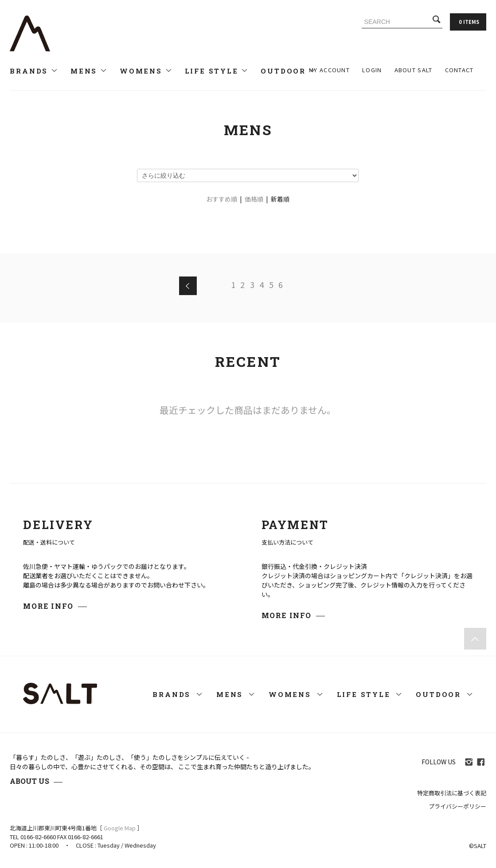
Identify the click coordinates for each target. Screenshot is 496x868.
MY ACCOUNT (329, 70)
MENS (89, 71)
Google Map (120, 828)
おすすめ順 (222, 199)
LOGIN (372, 70)
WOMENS (146, 71)
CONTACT (459, 70)
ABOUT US (29, 781)
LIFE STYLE (217, 71)
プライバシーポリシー (457, 806)
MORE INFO (48, 606)
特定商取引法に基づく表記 (452, 793)
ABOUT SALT (414, 70)
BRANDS (34, 71)
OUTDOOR (288, 71)
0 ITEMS (469, 22)
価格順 (254, 199)
